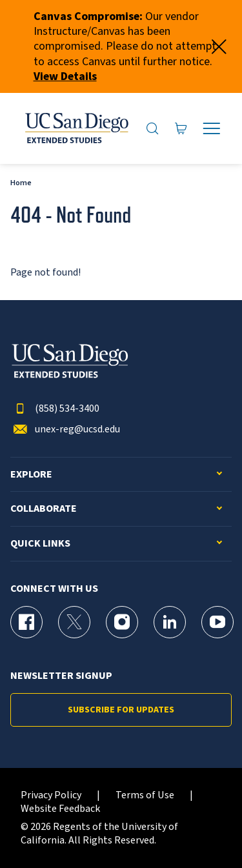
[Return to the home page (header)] (76, 128)
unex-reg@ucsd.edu (65, 429)
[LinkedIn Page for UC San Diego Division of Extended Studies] (170, 622)
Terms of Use (145, 795)
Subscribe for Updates (121, 710)
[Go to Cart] (181, 129)
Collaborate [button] (44, 509)
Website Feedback (60, 809)
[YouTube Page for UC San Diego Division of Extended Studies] (217, 622)
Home (21, 183)
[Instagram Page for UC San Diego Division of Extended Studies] (122, 622)
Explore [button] (31, 475)
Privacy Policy (51, 795)
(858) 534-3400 (55, 409)
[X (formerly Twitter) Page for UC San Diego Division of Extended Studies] (74, 622)
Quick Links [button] (40, 544)
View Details (65, 76)
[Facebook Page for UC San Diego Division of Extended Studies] (26, 622)
